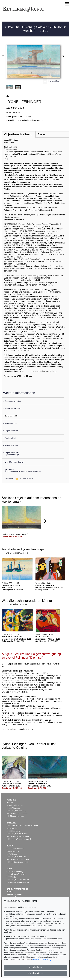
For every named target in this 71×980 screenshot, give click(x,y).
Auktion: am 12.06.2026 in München (35, 29)
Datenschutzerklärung (42, 959)
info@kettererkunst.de (15, 816)
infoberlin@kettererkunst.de (18, 862)
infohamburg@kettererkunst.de (19, 839)
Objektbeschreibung (18, 134)
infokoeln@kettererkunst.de (18, 882)
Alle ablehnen (36, 967)
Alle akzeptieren (35, 973)
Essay (42, 134)
